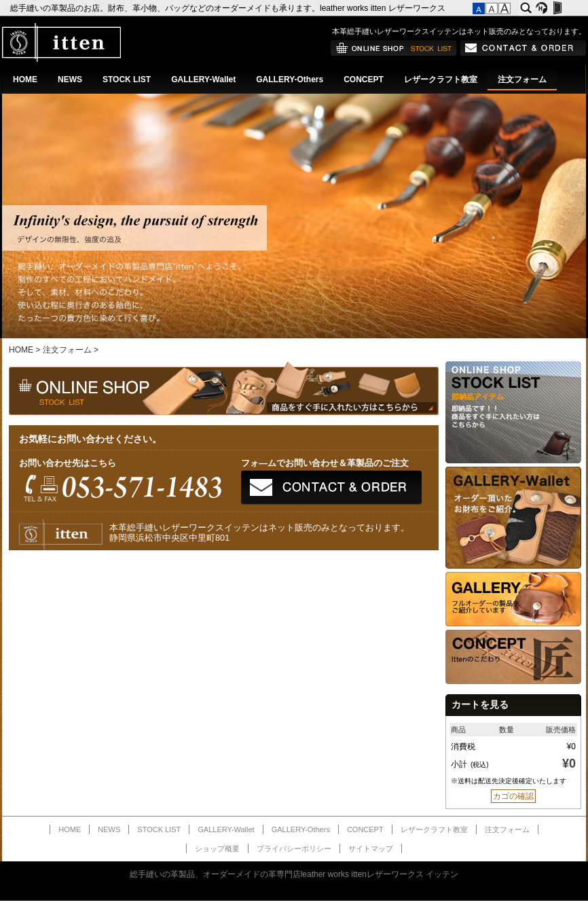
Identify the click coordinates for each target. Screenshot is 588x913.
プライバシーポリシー (294, 848)
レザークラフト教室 (441, 79)
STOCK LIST (127, 79)
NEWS (70, 79)
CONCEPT (364, 79)
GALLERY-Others (290, 79)
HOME (25, 79)
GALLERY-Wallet (203, 79)
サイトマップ (371, 848)
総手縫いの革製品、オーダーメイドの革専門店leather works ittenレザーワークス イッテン (294, 874)
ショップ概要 (217, 848)
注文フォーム (522, 79)
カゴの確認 (513, 796)
